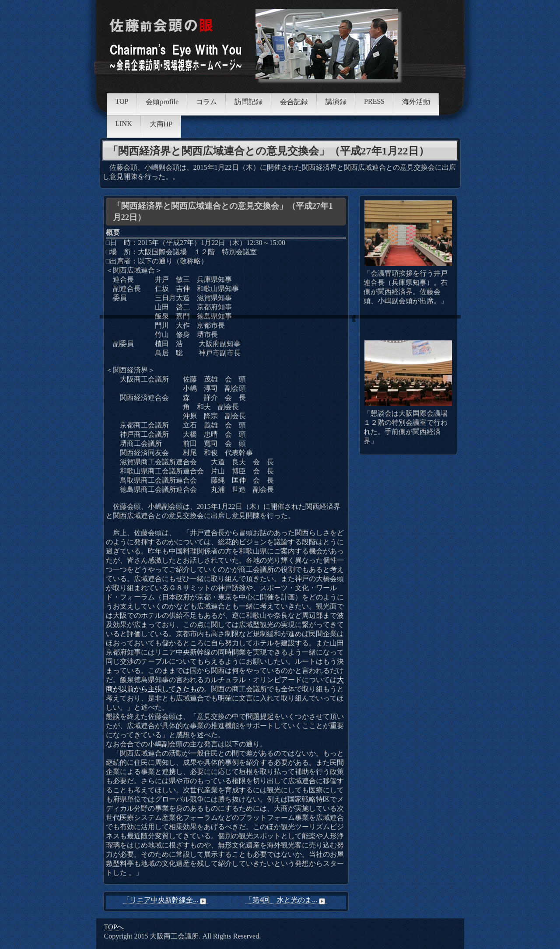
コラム (206, 102)
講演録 (336, 102)
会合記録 (294, 102)
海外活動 (416, 102)
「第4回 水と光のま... (286, 900)
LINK (124, 124)
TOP (122, 101)
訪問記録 (248, 102)
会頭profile (162, 102)
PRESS (374, 101)
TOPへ (114, 927)
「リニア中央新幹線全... (165, 900)
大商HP (161, 124)
